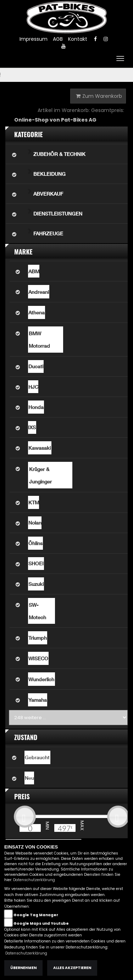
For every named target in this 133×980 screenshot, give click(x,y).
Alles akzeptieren (72, 968)
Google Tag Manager (36, 915)
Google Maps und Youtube (41, 923)
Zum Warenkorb (99, 96)
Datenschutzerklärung (34, 880)
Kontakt (78, 39)
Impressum (34, 39)
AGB (58, 39)
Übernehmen (23, 968)
